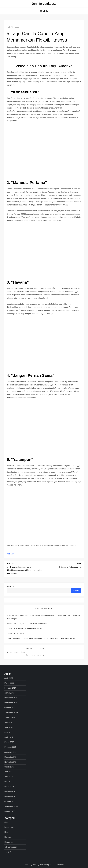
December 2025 (11, 698)
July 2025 (8, 722)
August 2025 (10, 718)
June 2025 (9, 727)
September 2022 (11, 806)
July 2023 (8, 772)
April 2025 (8, 737)
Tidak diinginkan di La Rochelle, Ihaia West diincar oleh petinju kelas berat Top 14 (41, 638)
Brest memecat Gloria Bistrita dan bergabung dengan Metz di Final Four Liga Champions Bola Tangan (43, 617)
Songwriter (9, 842)
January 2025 (10, 752)
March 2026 (9, 683)
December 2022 (11, 792)
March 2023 (9, 787)
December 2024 (11, 757)
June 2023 (9, 777)
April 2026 (8, 678)
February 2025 (10, 747)
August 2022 (10, 811)
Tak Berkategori (11, 847)
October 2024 (10, 767)
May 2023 (8, 782)
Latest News (9, 827)
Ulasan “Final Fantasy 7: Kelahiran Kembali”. (25, 629)
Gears (7, 822)
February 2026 (10, 688)
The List (11, 554)
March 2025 (9, 742)
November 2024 (11, 762)
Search (10, 586)
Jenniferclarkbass (44, 4)
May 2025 (8, 732)
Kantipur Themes (57, 865)
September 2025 (11, 713)
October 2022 (10, 801)
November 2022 (11, 796)
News (7, 832)
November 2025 (11, 703)
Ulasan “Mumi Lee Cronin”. (18, 633)
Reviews (8, 837)
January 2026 (10, 693)
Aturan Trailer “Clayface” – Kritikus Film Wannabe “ (27, 624)
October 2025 (10, 708)
